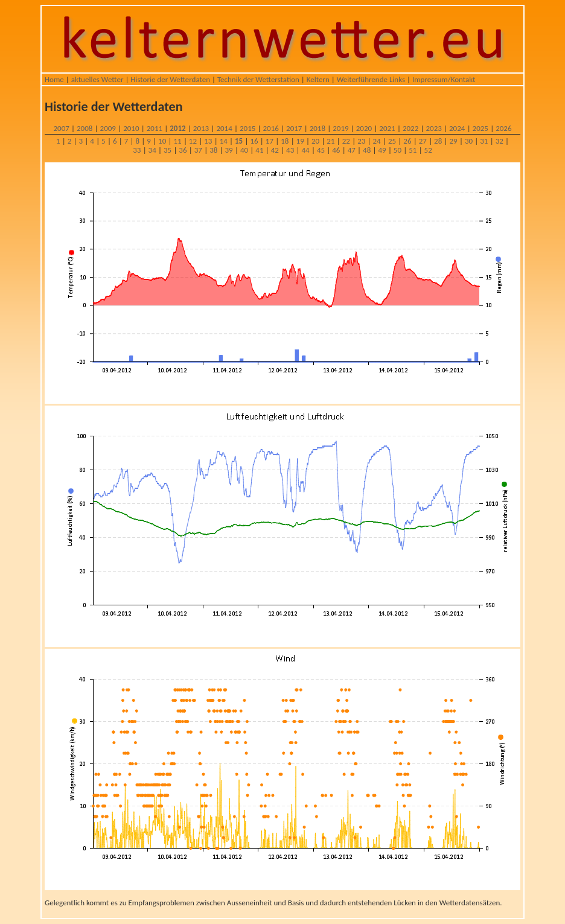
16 (254, 141)
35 (168, 150)
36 (183, 150)
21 (330, 141)
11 (177, 141)
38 (213, 150)
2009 (108, 128)
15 (239, 141)
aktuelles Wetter (97, 79)
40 (244, 150)
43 (290, 150)
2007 (61, 128)
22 (346, 141)
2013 (201, 128)
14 (224, 141)
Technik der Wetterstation (258, 79)
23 (361, 141)
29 (453, 141)
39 (229, 150)
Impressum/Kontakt (444, 79)
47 (352, 150)
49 (382, 150)
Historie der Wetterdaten (170, 79)
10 (162, 141)
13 (208, 141)
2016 (271, 128)
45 (321, 150)
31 (484, 141)
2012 (177, 128)
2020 (364, 128)
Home (54, 79)
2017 (294, 128)
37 (198, 150)
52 (428, 150)
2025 (480, 128)
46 (336, 150)
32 (500, 141)
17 (270, 141)
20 (315, 141)
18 (285, 141)
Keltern (318, 79)
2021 (387, 128)
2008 (85, 128)
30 (469, 141)
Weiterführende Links (371, 79)
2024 (457, 128)
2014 (224, 128)
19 (300, 141)
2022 (410, 128)
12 (193, 141)
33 (137, 150)
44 (305, 150)
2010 (131, 128)
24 (377, 141)
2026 (503, 128)
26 (407, 141)
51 (413, 150)
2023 (433, 128)
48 (367, 150)
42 (275, 150)
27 (423, 141)
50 (397, 150)
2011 (155, 128)
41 (259, 150)
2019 (340, 128)
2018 (318, 128)
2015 (247, 128)
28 (438, 141)
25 (392, 141)
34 (152, 150)
